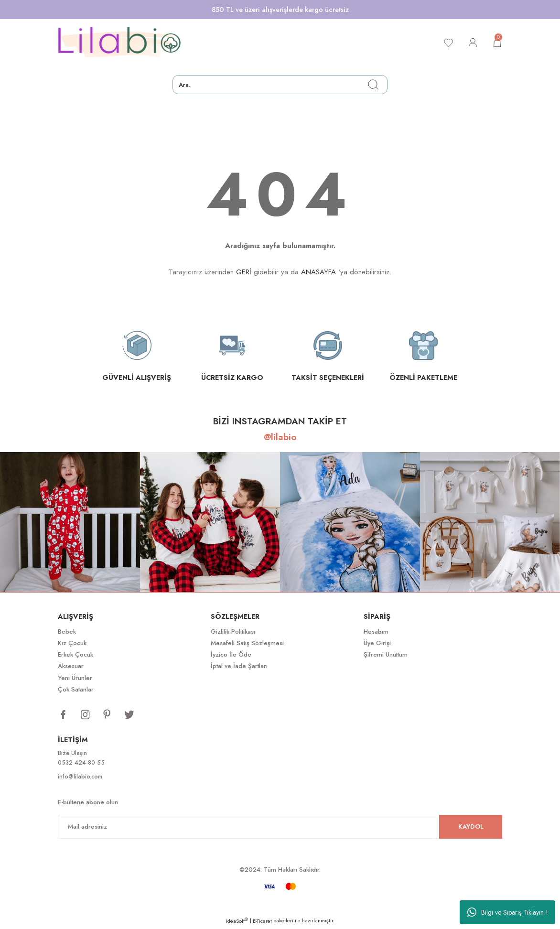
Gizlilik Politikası (233, 632)
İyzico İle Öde (231, 654)
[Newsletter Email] (280, 828)
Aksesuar (71, 666)
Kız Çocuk (72, 643)
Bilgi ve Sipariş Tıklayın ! (508, 912)
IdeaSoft (237, 922)
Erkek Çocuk (75, 654)
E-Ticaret (262, 922)
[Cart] (496, 43)
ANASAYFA (318, 272)
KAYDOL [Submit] (471, 828)
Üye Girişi (377, 643)
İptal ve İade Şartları (239, 666)
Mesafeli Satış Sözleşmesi (247, 643)
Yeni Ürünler (75, 678)
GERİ (244, 272)
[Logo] (119, 43)
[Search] (280, 85)
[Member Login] (471, 43)
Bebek (67, 632)
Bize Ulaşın (73, 753)
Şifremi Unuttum (386, 654)
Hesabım (376, 632)
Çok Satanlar (76, 689)
